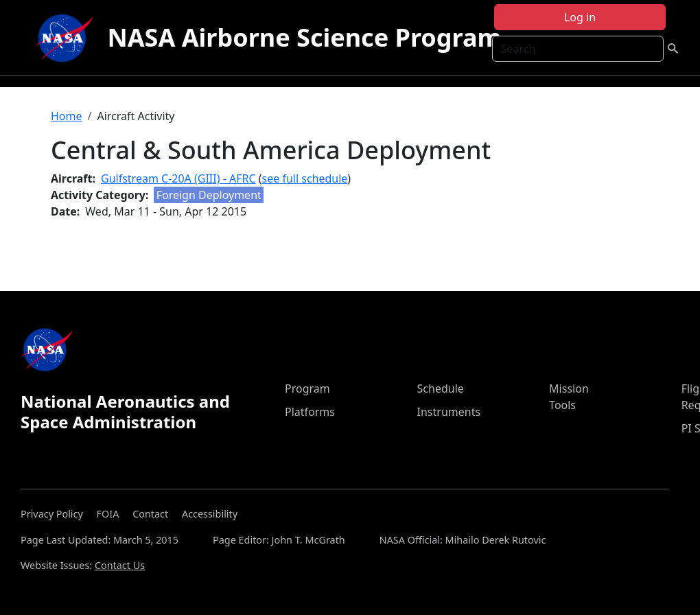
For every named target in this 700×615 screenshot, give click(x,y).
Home (67, 116)
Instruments (449, 412)
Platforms (310, 412)
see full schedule (305, 178)
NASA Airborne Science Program (304, 37)
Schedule (441, 388)
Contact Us (120, 565)
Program (307, 388)
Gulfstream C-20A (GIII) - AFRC (178, 178)
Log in (580, 17)
